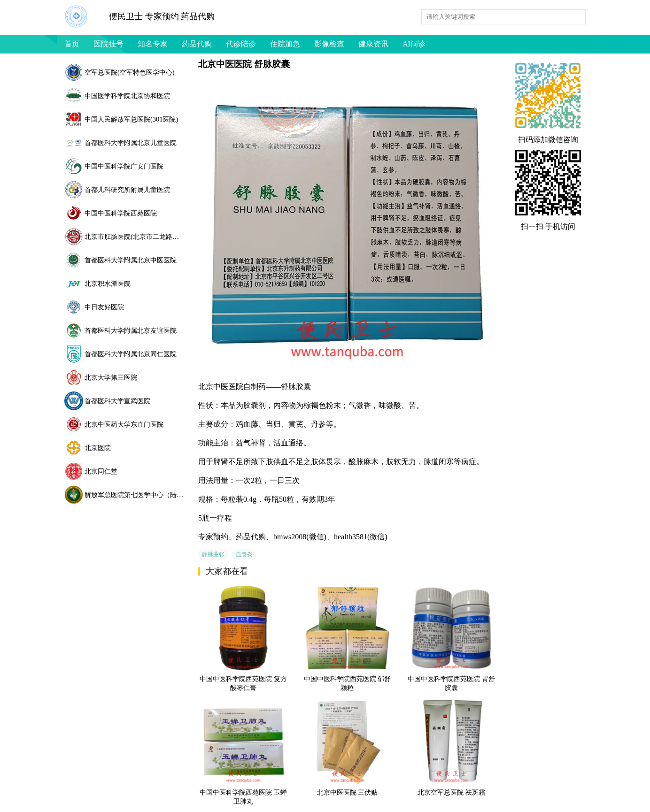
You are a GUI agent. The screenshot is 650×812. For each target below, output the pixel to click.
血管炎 (244, 554)
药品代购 (197, 44)
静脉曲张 (213, 554)
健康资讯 (373, 44)
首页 (72, 44)
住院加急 (285, 44)
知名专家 (153, 44)
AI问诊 (414, 44)
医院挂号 (108, 44)
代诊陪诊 (241, 44)
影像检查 (329, 44)
